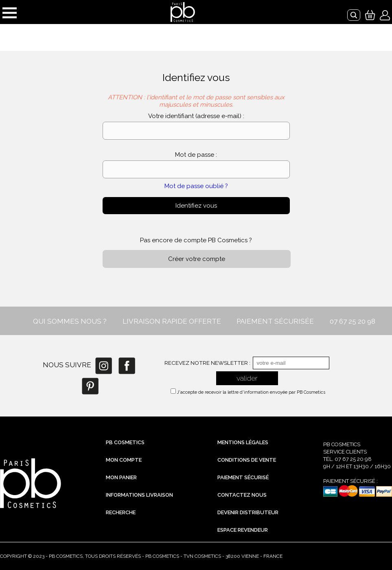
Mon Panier (121, 477)
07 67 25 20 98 (353, 321)
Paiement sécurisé (243, 477)
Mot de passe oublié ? (196, 186)
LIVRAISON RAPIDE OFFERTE (172, 321)
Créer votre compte (197, 259)
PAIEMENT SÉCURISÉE (275, 321)
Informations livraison (139, 495)
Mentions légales (243, 442)
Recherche (121, 512)
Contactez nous (242, 495)
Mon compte (124, 460)
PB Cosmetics (125, 442)
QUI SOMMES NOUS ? (70, 321)
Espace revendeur (243, 530)
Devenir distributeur (248, 512)
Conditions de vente (247, 460)
